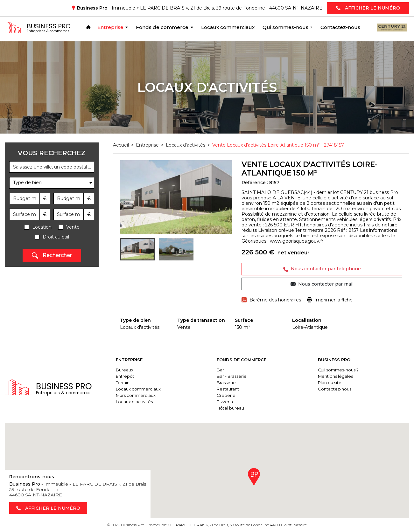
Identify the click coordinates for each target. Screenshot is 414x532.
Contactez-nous (336, 389)
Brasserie (229, 383)
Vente (73, 227)
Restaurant (230, 389)
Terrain (126, 383)
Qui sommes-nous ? (340, 370)
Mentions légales (337, 376)
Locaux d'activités (138, 402)
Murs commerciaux (140, 395)
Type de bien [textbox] (27, 183)
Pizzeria (227, 402)
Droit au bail (56, 237)
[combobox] (52, 183)
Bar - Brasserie (234, 376)
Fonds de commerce (244, 360)
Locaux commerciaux (142, 389)
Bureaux (128, 370)
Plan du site (331, 383)
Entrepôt (129, 376)
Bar (223, 370)
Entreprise (133, 360)
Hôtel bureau (233, 408)
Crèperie (229, 395)
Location (42, 227)
